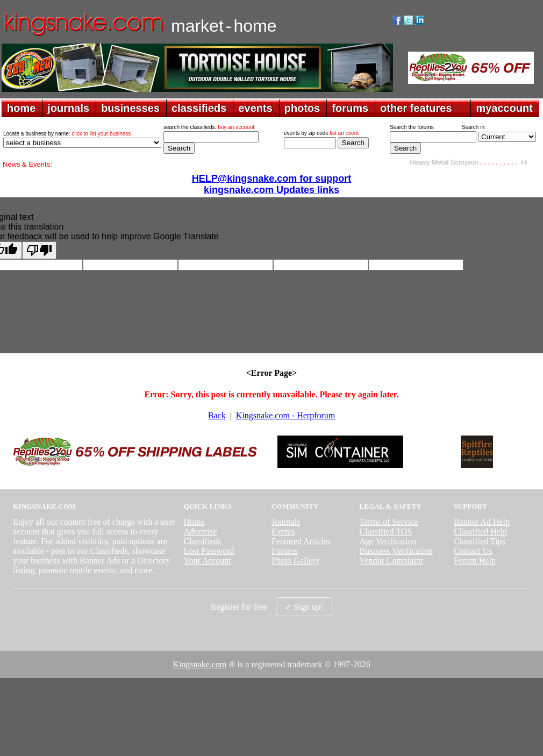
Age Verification (388, 541)
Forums (285, 551)
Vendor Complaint (391, 561)
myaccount (504, 108)
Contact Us (473, 551)
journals (68, 108)
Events (283, 532)
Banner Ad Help (482, 522)
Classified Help (480, 532)
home (21, 108)
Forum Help (475, 561)
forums (350, 108)
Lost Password (209, 551)
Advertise (200, 532)
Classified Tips (480, 541)
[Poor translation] (39, 250)
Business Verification (396, 551)
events (255, 108)
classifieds (199, 108)
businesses (130, 108)
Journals (286, 522)
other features (416, 108)
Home (194, 522)
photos (302, 108)
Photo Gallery (295, 561)
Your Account (207, 561)
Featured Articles (301, 541)
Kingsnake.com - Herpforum (285, 415)
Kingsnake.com (199, 664)
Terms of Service (389, 522)
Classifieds (202, 541)
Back (217, 415)
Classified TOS (386, 532)
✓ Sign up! (304, 607)
